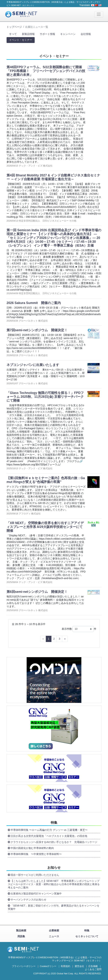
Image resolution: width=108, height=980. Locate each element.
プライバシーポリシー (24, 966)
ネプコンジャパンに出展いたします (33, 365)
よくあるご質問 (93, 969)
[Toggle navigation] (99, 14)
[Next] (65, 639)
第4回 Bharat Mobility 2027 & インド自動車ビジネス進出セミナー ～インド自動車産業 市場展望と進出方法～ (53, 177)
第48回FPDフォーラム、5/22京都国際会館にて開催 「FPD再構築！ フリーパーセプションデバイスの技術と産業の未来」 (46, 71)
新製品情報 (28, 34)
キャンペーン (68, 34)
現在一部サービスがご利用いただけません (35, 875)
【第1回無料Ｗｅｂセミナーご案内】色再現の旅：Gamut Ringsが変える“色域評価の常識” (46, 480)
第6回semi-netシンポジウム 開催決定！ (37, 592)
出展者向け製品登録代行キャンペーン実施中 (36, 894)
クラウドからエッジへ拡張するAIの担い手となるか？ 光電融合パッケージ (54, 842)
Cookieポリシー (48, 966)
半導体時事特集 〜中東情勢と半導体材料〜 (36, 854)
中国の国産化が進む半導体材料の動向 (32, 848)
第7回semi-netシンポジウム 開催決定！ (37, 330)
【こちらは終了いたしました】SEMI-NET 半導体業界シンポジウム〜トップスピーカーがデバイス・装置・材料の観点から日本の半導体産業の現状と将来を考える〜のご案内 (54, 884)
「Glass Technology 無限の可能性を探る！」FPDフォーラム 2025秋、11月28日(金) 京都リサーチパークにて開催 (45, 397)
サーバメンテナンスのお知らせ (28, 900)
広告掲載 (93, 966)
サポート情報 (47, 34)
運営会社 (79, 966)
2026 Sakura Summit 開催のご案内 (34, 303)
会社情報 (86, 34)
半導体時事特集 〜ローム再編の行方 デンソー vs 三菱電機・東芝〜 (49, 830)
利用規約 (65, 966)
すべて (13, 34)
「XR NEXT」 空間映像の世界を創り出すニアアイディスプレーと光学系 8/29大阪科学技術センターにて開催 (45, 527)
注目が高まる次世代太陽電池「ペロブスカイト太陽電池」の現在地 (49, 836)
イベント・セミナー (21, 40)
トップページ (14, 27)
